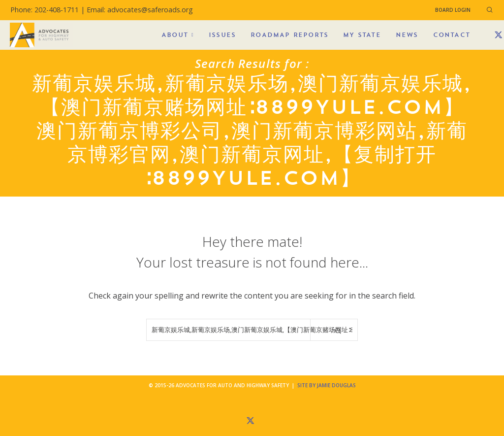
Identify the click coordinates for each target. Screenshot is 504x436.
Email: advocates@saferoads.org (140, 10)
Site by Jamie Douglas (327, 385)
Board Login (453, 10)
